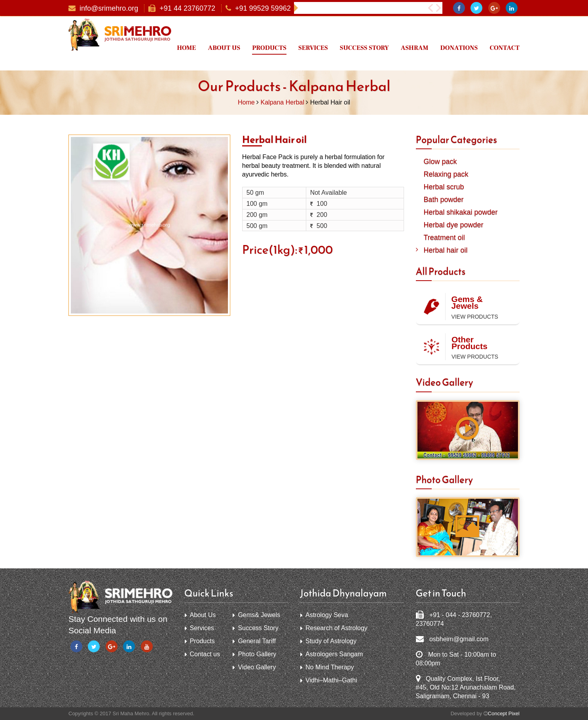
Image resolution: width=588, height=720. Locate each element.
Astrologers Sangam (334, 654)
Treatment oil (444, 237)
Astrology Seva (327, 615)
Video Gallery (257, 667)
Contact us (205, 654)
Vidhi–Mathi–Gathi (331, 680)
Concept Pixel (504, 713)
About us (224, 48)
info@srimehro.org (109, 9)
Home (186, 48)
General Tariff (257, 641)
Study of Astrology (331, 641)
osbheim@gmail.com (459, 639)
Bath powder (444, 199)
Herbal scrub (444, 187)
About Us (203, 615)
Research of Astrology (337, 628)
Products (269, 48)
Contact (505, 48)
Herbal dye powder (454, 225)
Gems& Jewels (259, 615)
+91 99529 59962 (263, 9)
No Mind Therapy (330, 667)
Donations (459, 48)
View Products (475, 317)
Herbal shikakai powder (461, 212)
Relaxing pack (446, 174)
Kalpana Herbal (283, 102)
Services (313, 48)
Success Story (364, 48)
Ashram (415, 48)
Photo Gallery (257, 654)
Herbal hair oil (446, 250)
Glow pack (440, 161)
